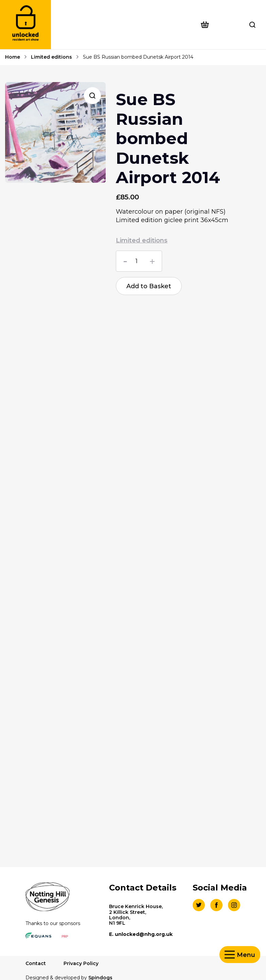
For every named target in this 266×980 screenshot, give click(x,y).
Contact (36, 963)
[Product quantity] (139, 261)
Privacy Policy (81, 963)
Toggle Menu (230, 955)
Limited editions (51, 57)
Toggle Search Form (252, 25)
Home (13, 57)
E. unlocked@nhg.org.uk (141, 934)
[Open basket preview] (217, 25)
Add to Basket (149, 286)
